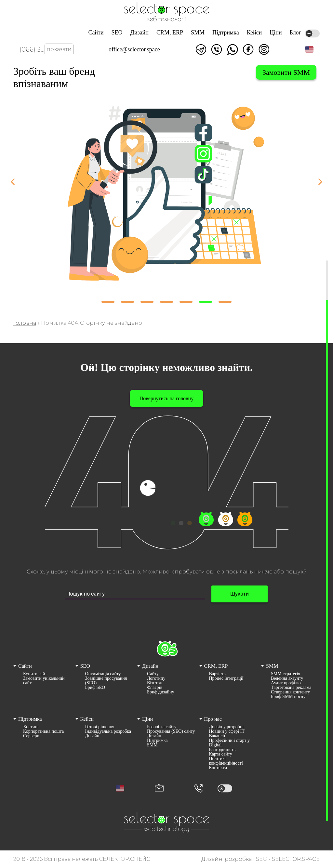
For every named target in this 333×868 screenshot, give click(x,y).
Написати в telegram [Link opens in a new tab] (201, 49)
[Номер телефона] (198, 788)
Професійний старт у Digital (229, 743)
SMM (198, 33)
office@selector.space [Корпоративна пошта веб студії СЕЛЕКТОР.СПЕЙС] (134, 49)
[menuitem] (43, 681)
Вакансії (217, 736)
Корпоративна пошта (43, 731)
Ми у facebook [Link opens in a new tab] (248, 49)
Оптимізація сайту (103, 674)
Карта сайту (221, 754)
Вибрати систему (236, 72)
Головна (25, 323)
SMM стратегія (286, 674)
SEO (117, 33)
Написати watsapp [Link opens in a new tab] (233, 49)
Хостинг (31, 727)
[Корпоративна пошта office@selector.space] (159, 788)
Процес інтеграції (226, 678)
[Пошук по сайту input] (135, 594)
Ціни (276, 33)
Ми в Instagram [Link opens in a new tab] (264, 49)
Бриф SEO (95, 688)
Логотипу (156, 678)
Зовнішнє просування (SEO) (106, 681)
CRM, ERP (170, 33)
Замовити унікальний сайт (44, 681)
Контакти (218, 768)
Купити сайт (35, 674)
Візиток (154, 683)
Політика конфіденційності (226, 761)
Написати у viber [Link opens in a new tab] (217, 49)
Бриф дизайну (160, 692)
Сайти (96, 33)
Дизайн (140, 33)
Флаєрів (155, 688)
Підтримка (226, 33)
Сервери (31, 736)
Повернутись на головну (166, 398)
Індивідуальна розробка (108, 731)
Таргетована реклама (291, 688)
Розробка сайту (162, 727)
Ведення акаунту (287, 678)
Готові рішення (100, 727)
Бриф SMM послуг (289, 697)
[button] (309, 49)
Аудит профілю (286, 683)
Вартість (217, 674)
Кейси (254, 33)
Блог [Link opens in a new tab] (295, 33)
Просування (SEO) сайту (171, 731)
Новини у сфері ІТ (227, 731)
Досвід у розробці (226, 727)
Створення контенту (290, 692)
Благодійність (222, 750)
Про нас (213, 719)
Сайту (153, 674)
